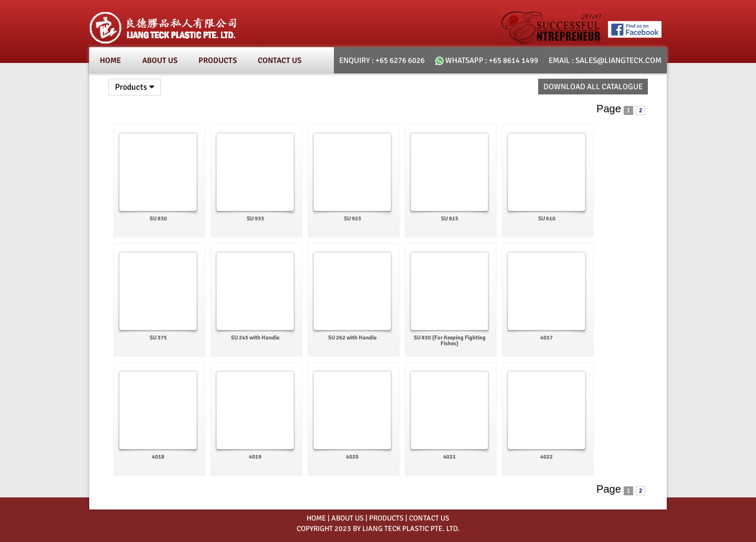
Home (111, 60)
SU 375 (158, 338)
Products (218, 60)
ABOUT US (348, 518)
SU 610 (547, 219)
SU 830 (158, 219)
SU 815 (450, 219)
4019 (255, 457)
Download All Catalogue (593, 87)
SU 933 (255, 219)
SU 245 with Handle (255, 338)
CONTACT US (429, 518)
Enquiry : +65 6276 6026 (382, 60)
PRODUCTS (386, 518)
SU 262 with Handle (352, 338)
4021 (449, 457)
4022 (547, 457)
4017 (547, 338)
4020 (352, 457)
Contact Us (280, 60)
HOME (316, 518)
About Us (160, 60)
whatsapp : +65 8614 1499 (487, 60)
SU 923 (353, 219)
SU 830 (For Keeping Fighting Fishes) (450, 341)
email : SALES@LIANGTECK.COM (605, 60)
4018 (158, 457)
